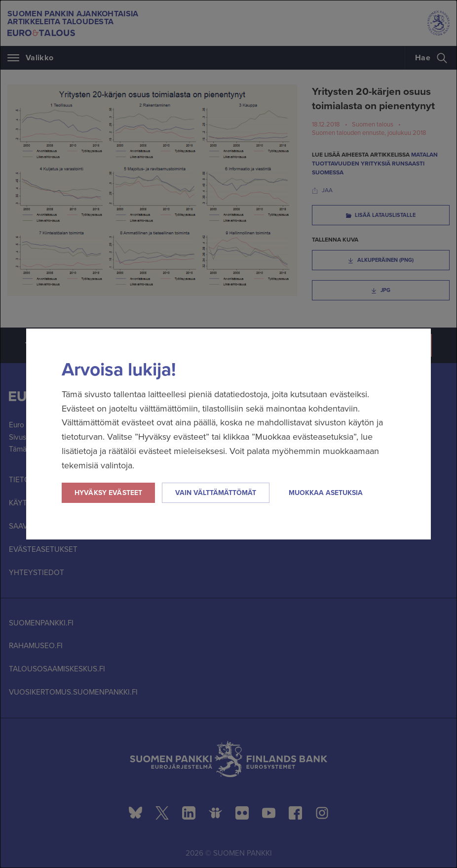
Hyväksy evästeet (108, 493)
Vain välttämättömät (216, 493)
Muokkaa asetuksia (326, 493)
